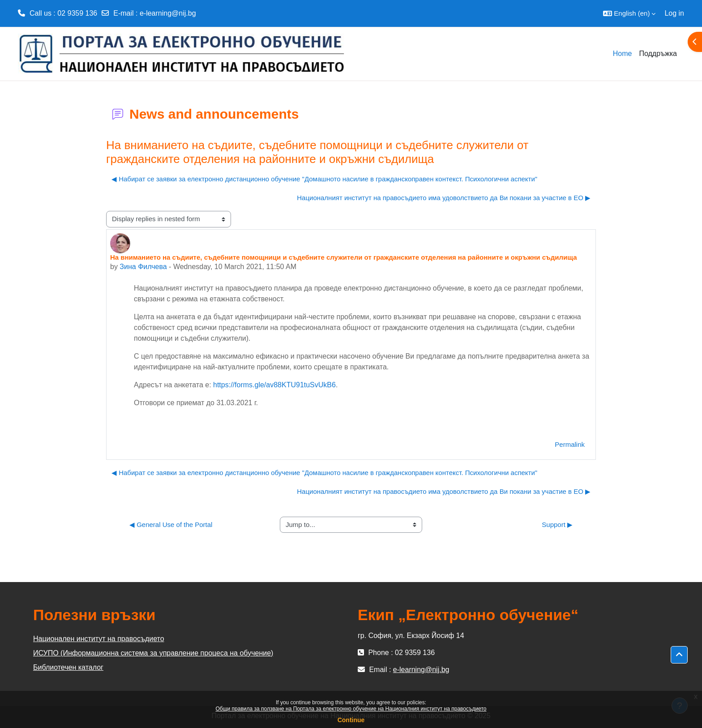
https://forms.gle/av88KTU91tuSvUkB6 (274, 385)
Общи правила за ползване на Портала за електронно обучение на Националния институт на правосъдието (351, 709)
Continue (351, 720)
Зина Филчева (143, 267)
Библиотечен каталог (68, 667)
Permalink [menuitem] (570, 444)
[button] (629, 13)
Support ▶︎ (557, 525)
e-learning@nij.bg (168, 13)
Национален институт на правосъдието (99, 639)
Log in (674, 13)
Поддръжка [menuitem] (658, 54)
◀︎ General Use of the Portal (171, 525)
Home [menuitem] (623, 54)
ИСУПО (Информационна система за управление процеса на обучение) (153, 653)
